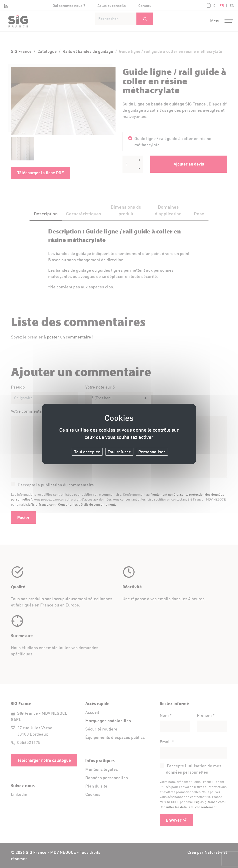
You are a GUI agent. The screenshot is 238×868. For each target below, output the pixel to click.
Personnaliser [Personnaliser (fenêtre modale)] (152, 452)
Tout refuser (119, 452)
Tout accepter (87, 452)
